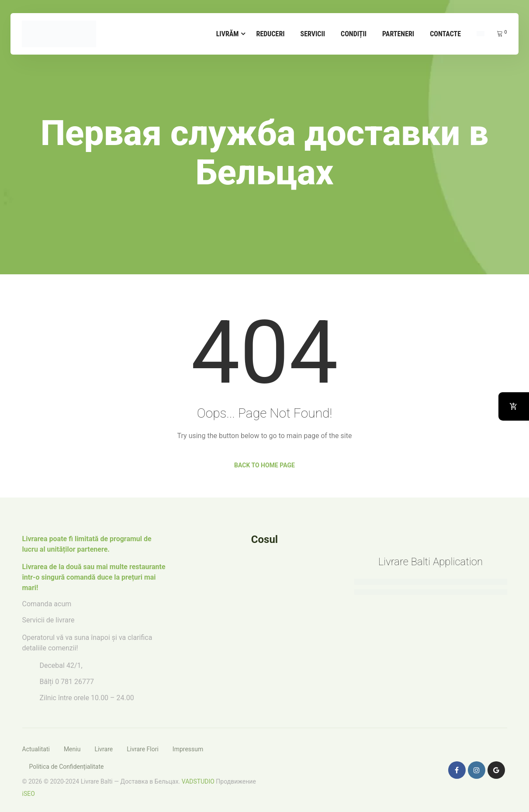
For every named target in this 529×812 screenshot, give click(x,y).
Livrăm (228, 34)
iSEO (29, 794)
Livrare (104, 749)
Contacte (445, 34)
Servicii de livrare (48, 620)
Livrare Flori (143, 749)
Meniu (72, 749)
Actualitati (36, 749)
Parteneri (398, 34)
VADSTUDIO (198, 781)
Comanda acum (47, 604)
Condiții (354, 34)
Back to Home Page (264, 465)
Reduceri (271, 34)
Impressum (188, 749)
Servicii (313, 34)
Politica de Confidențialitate (67, 767)
